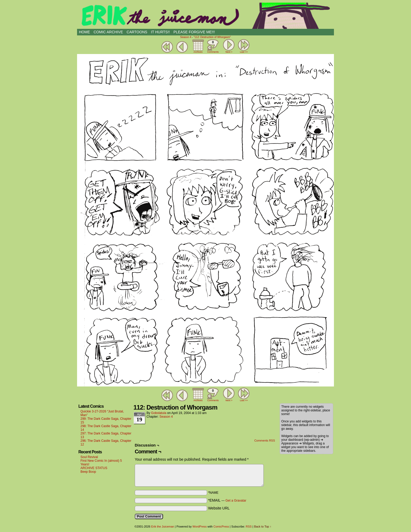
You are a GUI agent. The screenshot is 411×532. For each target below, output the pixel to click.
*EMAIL (227, 500)
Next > (229, 52)
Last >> (244, 52)
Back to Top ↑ (263, 526)
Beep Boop (88, 472)
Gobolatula (159, 413)
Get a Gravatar (236, 501)
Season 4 (186, 37)
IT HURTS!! (160, 32)
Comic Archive (108, 32)
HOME (84, 32)
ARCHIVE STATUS (94, 468)
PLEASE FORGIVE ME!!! (194, 32)
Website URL (219, 508)
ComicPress (221, 526)
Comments (213, 46)
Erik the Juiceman (206, 16)
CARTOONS (137, 32)
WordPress (199, 526)
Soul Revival (89, 457)
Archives (198, 52)
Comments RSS (265, 440)
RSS (249, 526)
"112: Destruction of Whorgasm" (212, 37)
